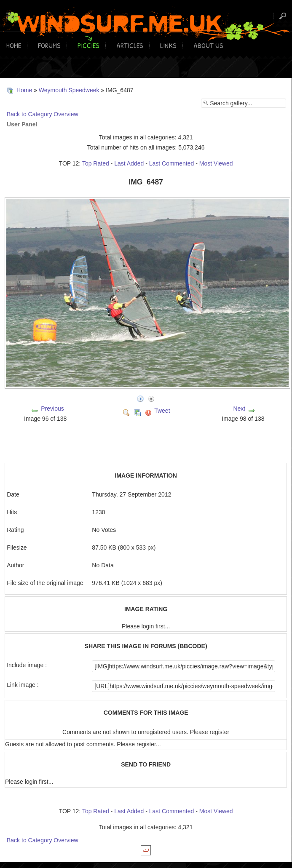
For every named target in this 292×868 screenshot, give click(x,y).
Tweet (162, 411)
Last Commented (172, 163)
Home (14, 45)
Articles (130, 45)
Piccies (88, 45)
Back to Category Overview (43, 114)
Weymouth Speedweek (69, 90)
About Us (208, 45)
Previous (52, 409)
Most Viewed (216, 163)
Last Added (129, 163)
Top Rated (96, 163)
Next (239, 409)
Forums (49, 45)
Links (168, 45)
